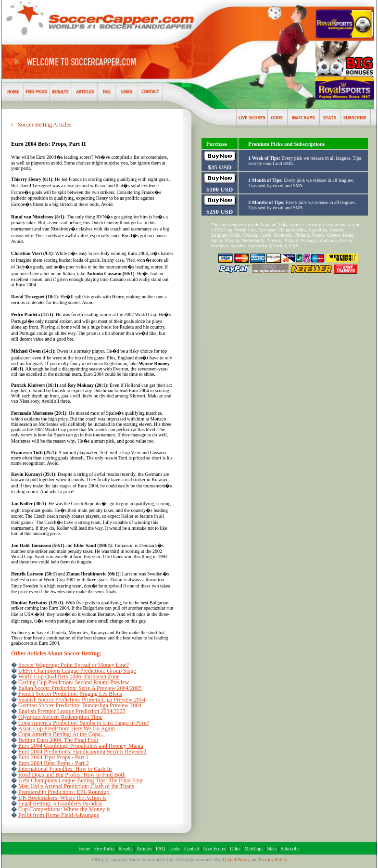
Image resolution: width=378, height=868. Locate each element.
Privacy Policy (273, 860)
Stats (272, 849)
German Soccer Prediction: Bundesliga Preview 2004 (80, 705)
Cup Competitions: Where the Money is (64, 809)
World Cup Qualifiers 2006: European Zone (69, 677)
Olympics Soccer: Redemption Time (60, 717)
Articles (144, 849)
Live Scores (214, 849)
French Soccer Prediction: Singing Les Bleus (70, 694)
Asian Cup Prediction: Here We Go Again (67, 728)
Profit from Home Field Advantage (59, 815)
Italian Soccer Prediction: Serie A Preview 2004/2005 (80, 688)
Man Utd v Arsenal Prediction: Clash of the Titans (76, 786)
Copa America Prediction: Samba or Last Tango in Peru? (84, 723)
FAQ (160, 849)
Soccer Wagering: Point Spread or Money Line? (74, 665)
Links (175, 849)
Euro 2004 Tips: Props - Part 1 (53, 757)
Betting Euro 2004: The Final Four (58, 740)
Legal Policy (237, 860)
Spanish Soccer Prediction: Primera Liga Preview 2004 (82, 700)
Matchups (254, 849)
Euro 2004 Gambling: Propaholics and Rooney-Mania (81, 746)
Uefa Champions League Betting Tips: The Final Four (81, 780)
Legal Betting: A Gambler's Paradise (60, 804)
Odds (235, 849)
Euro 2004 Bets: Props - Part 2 (54, 763)
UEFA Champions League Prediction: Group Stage (77, 671)
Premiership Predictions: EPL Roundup (64, 792)
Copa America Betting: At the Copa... (62, 734)
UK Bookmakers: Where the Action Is (62, 798)
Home (84, 849)
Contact (192, 849)
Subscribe (290, 849)
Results (125, 849)
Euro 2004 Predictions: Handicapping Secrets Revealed (82, 752)
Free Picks (104, 849)
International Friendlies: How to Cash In (65, 769)
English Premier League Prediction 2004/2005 (72, 711)
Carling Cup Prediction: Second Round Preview (74, 682)
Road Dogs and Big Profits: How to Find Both (72, 775)
